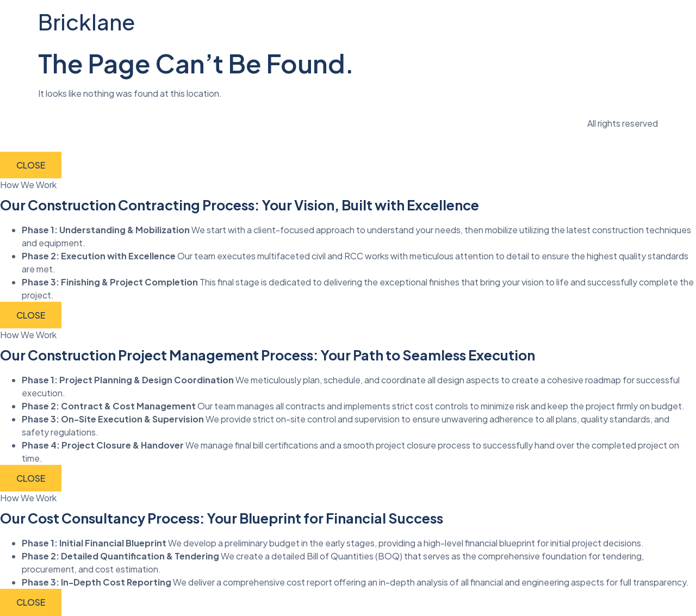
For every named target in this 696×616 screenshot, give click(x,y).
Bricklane (86, 21)
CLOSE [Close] (31, 165)
